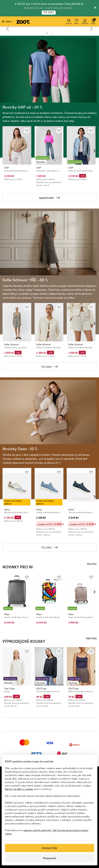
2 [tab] (52, 33)
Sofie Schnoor (11, 344)
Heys (7, 614)
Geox (7, 509)
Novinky (92, 564)
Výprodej (91, 638)
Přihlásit (85, 22)
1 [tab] (47, 33)
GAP (7, 168)
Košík (93, 21)
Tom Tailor (10, 688)
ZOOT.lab (41, 688)
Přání (77, 22)
